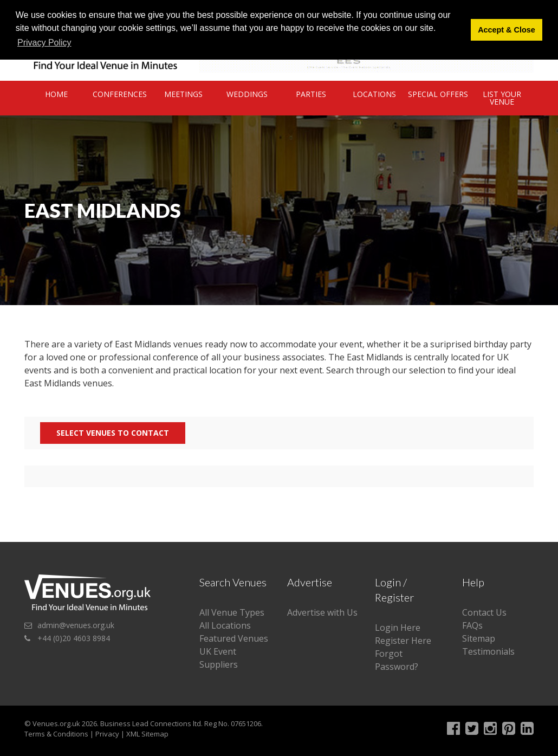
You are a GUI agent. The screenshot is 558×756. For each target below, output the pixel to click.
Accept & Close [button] (507, 30)
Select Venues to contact (113, 433)
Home (56, 94)
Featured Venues (234, 638)
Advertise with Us (322, 612)
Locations (374, 94)
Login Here (398, 628)
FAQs (472, 625)
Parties (311, 94)
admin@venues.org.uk (76, 625)
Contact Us (484, 612)
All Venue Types (232, 612)
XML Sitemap (147, 734)
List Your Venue (502, 98)
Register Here (403, 641)
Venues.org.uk (56, 723)
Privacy (107, 734)
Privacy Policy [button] (44, 43)
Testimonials (488, 651)
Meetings (183, 94)
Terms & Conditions (56, 734)
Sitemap (479, 638)
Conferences (120, 94)
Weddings (247, 94)
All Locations (225, 625)
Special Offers (438, 94)
